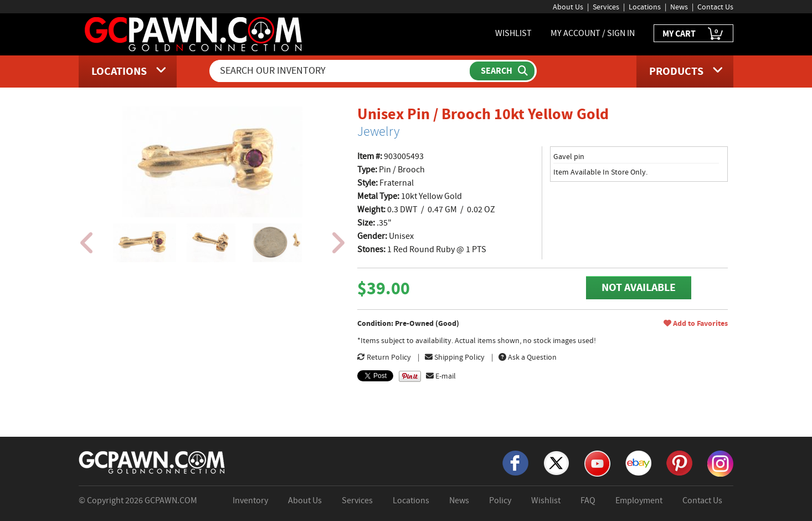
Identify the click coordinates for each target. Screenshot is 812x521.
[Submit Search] (502, 71)
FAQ (588, 500)
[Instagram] (720, 463)
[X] (556, 462)
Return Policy (384, 357)
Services (606, 7)
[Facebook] (515, 462)
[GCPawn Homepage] (194, 33)
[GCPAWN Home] (152, 462)
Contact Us (715, 7)
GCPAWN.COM (171, 500)
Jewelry (378, 131)
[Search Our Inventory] (341, 71)
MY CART (693, 34)
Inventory (250, 500)
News (679, 7)
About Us (568, 7)
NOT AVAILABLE (639, 287)
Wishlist (546, 500)
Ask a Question (528, 357)
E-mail (441, 376)
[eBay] (638, 462)
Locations (645, 7)
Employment (639, 500)
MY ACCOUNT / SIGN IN (593, 33)
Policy (500, 500)
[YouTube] (597, 463)
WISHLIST (513, 33)
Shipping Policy (455, 357)
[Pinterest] (679, 462)
